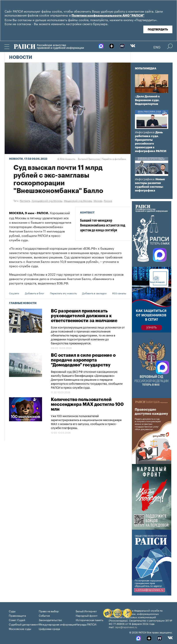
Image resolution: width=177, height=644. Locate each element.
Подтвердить (158, 30)
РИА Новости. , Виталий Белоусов (78, 159)
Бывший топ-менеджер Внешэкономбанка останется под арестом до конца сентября (103, 226)
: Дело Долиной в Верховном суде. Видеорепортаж (147, 100)
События (44, 615)
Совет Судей (17, 620)
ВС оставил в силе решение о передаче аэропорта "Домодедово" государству (83, 360)
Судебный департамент (24, 624)
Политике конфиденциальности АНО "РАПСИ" (108, 16)
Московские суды (20, 628)
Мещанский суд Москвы (78, 200)
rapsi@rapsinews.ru (126, 627)
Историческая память (89, 620)
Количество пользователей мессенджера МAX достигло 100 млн (87, 405)
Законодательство (50, 620)
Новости (21, 58)
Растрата (25, 200)
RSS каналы (119, 293)
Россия (108, 200)
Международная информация (57, 624)
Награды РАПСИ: (86, 624)
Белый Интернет (86, 611)
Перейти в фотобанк (114, 159)
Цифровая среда (49, 628)
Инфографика (144, 132)
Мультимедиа (146, 69)
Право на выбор (49, 611)
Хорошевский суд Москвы (47, 200)
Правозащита (17, 615)
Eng (157, 47)
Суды (12, 611)
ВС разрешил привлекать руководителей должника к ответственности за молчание (84, 316)
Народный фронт (87, 615)
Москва (98, 200)
